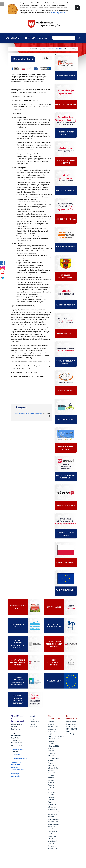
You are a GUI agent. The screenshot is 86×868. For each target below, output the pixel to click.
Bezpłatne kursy (54, 758)
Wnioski (51, 751)
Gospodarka (42, 49)
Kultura (51, 761)
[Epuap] (3, 278)
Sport (50, 834)
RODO (32, 719)
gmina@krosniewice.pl (20, 758)
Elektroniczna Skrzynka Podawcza (34, 724)
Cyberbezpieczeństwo (56, 736)
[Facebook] (3, 263)
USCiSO (51, 795)
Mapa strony (52, 848)
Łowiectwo (52, 836)
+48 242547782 (17, 754)
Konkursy (51, 748)
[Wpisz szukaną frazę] (64, 38)
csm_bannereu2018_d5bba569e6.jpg (28, 413)
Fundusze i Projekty (55, 49)
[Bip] (3, 273)
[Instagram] (3, 268)
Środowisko (52, 773)
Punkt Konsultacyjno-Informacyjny (53, 804)
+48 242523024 (18, 749)
